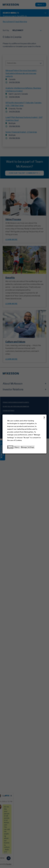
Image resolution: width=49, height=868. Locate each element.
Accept (10, 447)
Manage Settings (27, 447)
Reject (17, 447)
